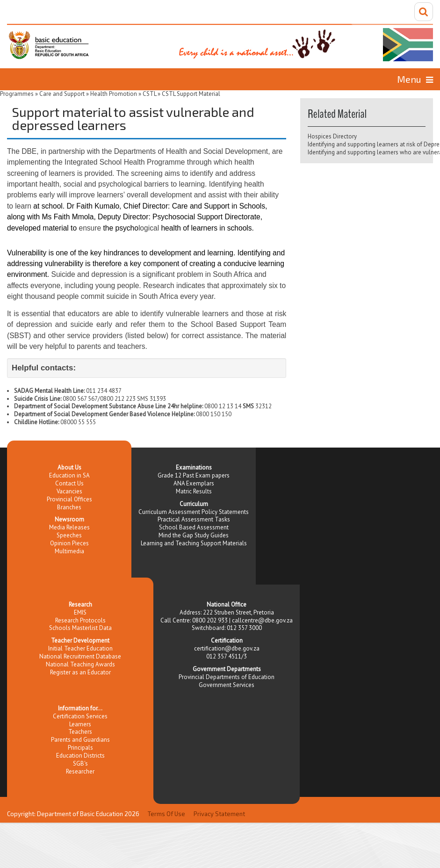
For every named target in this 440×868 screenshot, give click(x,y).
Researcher (80, 771)
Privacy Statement (219, 814)
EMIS (80, 612)
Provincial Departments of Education (227, 677)
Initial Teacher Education (80, 648)
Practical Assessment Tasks (194, 519)
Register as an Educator (80, 672)
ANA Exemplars (194, 483)
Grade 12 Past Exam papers (194, 475)
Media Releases (69, 527)
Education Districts (80, 756)
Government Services (227, 685)
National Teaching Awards (80, 664)
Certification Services (80, 716)
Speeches (69, 535)
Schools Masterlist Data (80, 628)
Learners (80, 724)
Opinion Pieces (69, 543)
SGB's (80, 763)
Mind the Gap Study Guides (194, 535)
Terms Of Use (166, 814)
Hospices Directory (332, 136)
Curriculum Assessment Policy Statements (194, 512)
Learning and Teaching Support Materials (194, 543)
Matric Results (194, 491)
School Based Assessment (194, 527)
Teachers (80, 732)
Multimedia (69, 551)
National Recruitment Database (80, 656)
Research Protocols (80, 620)
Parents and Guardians (80, 740)
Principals (80, 748)
